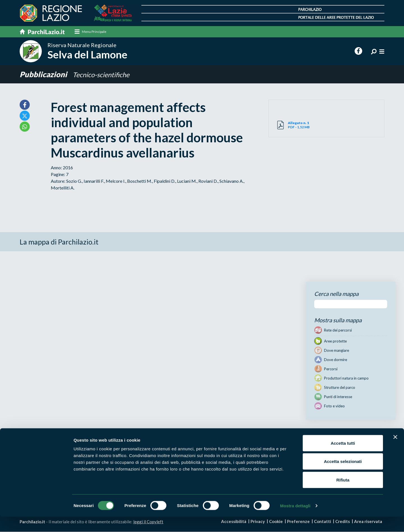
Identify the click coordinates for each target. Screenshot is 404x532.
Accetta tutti (343, 458)
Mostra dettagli (295, 521)
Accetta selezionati (343, 477)
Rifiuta (343, 495)
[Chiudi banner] (395, 452)
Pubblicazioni (44, 74)
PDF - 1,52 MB (307, 125)
